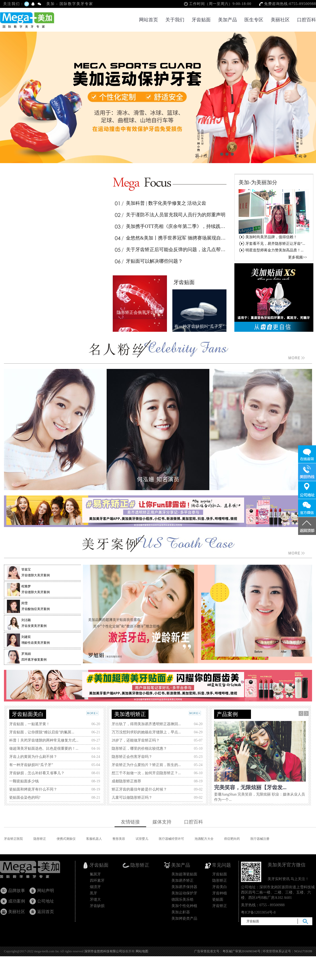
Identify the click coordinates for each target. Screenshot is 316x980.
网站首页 (149, 20)
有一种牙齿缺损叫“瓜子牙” (31, 765)
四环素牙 (97, 881)
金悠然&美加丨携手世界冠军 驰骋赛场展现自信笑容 (170, 238)
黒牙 (93, 893)
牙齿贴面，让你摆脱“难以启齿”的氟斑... (42, 732)
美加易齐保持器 (184, 887)
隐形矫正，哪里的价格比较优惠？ (139, 749)
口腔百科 (307, 20)
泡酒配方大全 (204, 839)
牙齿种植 (220, 893)
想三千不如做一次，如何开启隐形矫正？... (146, 773)
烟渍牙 (95, 887)
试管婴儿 (142, 839)
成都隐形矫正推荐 (126, 781)
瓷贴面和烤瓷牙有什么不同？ (33, 789)
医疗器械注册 (260, 839)
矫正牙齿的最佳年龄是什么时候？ (139, 789)
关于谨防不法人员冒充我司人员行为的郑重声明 (170, 215)
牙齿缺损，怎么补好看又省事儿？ (37, 773)
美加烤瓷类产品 (184, 918)
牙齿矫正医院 (13, 839)
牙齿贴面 (201, 20)
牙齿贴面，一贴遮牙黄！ (29, 724)
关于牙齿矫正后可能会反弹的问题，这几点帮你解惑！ (170, 250)
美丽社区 (280, 20)
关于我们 (175, 20)
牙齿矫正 (220, 906)
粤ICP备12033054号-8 (258, 912)
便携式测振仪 (66, 839)
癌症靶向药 (232, 839)
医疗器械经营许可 (171, 839)
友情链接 (130, 822)
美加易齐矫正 (182, 881)
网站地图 (142, 951)
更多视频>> (298, 257)
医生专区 (254, 20)
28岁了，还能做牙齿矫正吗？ (136, 740)
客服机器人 (94, 839)
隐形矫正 (40, 839)
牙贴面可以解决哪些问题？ (148, 261)
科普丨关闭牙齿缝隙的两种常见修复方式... (44, 740)
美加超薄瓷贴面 (184, 874)
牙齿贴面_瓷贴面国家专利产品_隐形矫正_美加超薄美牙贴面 (35, 871)
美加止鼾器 (181, 912)
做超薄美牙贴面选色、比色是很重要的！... (44, 749)
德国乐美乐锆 (182, 899)
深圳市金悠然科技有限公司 (103, 951)
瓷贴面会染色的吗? (25, 798)
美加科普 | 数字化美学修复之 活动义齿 (160, 203)
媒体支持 (162, 822)
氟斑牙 (95, 874)
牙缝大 (95, 899)
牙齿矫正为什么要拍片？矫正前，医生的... (146, 765)
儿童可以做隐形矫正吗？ (132, 798)
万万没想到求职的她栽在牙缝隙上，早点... (146, 732)
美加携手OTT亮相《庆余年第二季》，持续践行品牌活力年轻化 (170, 226)
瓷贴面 (218, 899)
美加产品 (228, 20)
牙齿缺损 (97, 906)
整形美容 (119, 839)
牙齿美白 (220, 887)
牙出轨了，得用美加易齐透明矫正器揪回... (146, 724)
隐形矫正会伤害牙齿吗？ (132, 757)
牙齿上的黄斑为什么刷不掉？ (33, 757)
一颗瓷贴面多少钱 (24, 781)
